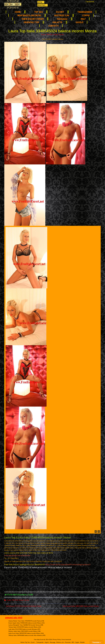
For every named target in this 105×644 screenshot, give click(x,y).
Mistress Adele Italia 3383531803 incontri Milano (23, 631)
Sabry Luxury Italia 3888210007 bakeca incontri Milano (82, 606)
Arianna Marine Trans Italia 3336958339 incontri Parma (25, 621)
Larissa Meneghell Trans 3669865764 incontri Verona (24, 625)
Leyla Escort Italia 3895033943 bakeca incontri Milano (24, 633)
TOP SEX (38, 12)
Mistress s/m (62, 15)
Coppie (86, 15)
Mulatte (57, 22)
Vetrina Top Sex (59, 35)
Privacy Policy (57, 640)
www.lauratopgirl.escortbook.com (17, 555)
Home (18, 12)
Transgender (85, 12)
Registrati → (43, 5)
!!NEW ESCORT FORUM (33, 19)
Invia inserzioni (66, 640)
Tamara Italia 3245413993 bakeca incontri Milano (23, 627)
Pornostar (68, 642)
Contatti (54, 26)
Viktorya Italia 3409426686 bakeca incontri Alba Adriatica (25, 635)
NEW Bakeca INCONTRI (29, 15)
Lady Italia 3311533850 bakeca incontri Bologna (23, 629)
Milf (83, 19)
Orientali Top (31, 22)
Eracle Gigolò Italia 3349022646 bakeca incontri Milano (25, 623)
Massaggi (62, 19)
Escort (60, 12)
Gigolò (80, 22)
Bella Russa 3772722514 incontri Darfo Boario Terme (23, 606)
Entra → (41, 2)
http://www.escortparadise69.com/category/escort (68, 564)
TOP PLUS (49, 35)
